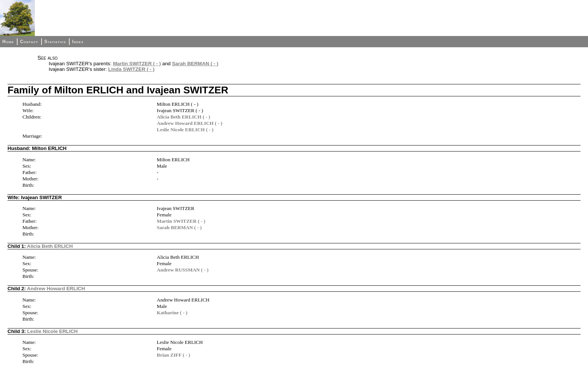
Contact (29, 42)
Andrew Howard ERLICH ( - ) (190, 123)
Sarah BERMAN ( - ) (195, 64)
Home (8, 42)
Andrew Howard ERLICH (56, 289)
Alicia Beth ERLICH (50, 246)
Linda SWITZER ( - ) (131, 69)
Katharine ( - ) (172, 313)
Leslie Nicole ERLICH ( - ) (185, 130)
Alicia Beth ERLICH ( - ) (184, 117)
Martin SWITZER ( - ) (137, 64)
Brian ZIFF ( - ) (174, 355)
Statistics (55, 42)
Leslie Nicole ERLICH (53, 331)
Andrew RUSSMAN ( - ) (183, 270)
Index (78, 42)
